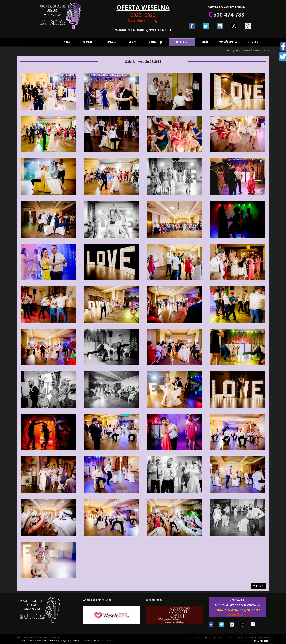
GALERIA (182, 42)
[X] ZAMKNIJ (261, 641)
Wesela (246, 50)
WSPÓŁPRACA (228, 42)
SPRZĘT (135, 42)
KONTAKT (254, 42)
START (71, 42)
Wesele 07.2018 (261, 50)
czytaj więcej (107, 641)
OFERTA (113, 42)
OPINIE (204, 42)
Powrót (258, 586)
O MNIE (91, 42)
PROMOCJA (157, 42)
